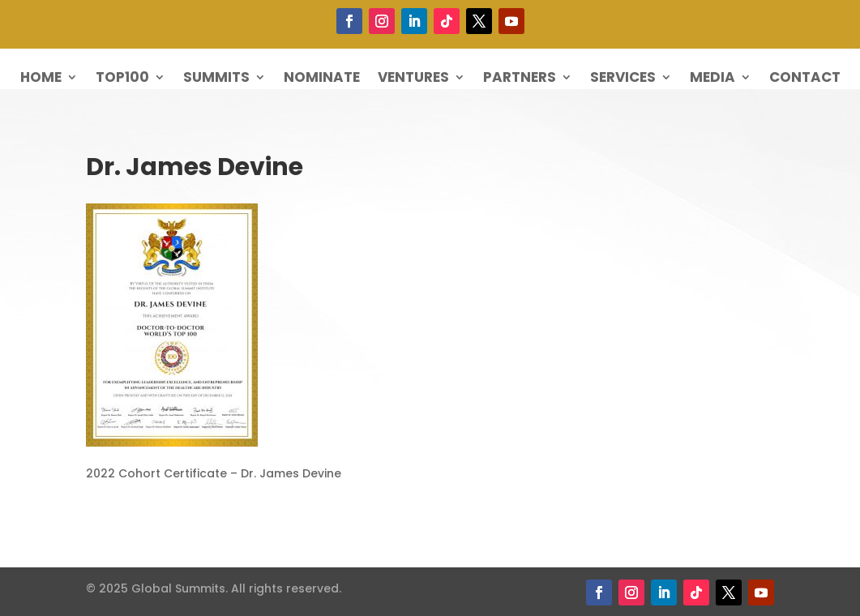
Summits (216, 79)
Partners (520, 79)
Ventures (413, 79)
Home (41, 79)
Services (623, 79)
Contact (805, 79)
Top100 (122, 79)
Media (712, 79)
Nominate (322, 79)
